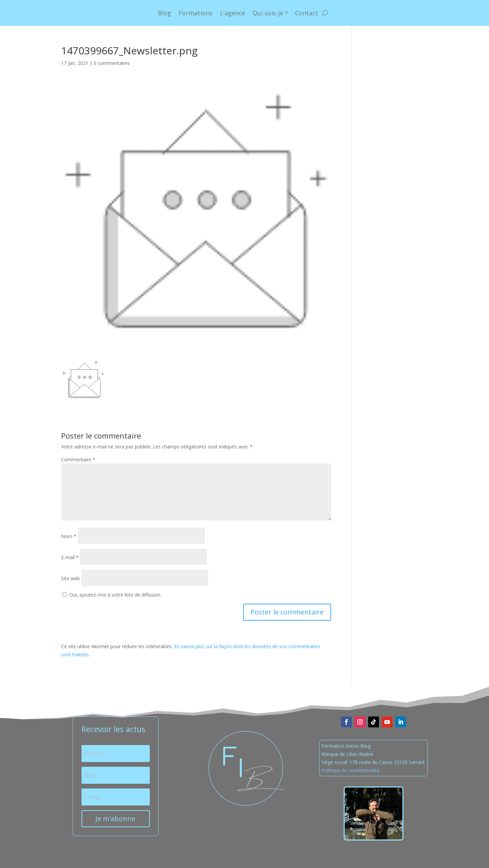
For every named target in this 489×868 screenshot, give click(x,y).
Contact (307, 13)
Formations (196, 13)
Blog (165, 13)
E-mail (70, 557)
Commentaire (78, 459)
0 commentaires (112, 63)
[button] (83, 379)
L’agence (233, 13)
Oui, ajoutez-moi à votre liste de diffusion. (112, 595)
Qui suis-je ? (270, 13)
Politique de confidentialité (350, 770)
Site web (70, 578)
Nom (69, 536)
